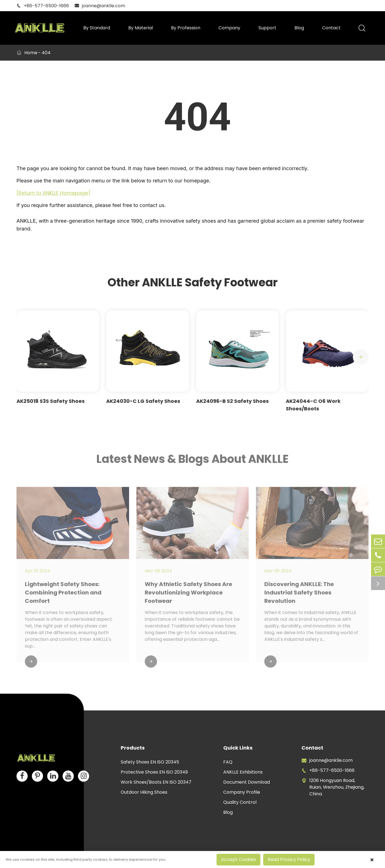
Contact (331, 28)
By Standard (97, 28)
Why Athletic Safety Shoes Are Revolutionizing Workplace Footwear (188, 595)
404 (46, 53)
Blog (299, 28)
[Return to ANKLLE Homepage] (53, 193)
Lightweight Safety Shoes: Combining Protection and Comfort (63, 595)
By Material (141, 28)
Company (229, 28)
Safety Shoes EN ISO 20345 (150, 762)
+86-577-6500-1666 (43, 6)
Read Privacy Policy (289, 859)
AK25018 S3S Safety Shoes (51, 401)
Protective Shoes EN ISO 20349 (154, 772)
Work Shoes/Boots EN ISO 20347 (156, 782)
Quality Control (240, 802)
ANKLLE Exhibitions (243, 772)
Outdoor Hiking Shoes (144, 792)
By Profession (186, 28)
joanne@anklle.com (100, 6)
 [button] (361, 357)
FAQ (228, 762)
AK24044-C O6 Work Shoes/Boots (313, 405)
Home (31, 53)
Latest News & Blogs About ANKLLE (193, 461)
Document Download (247, 782)
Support (267, 28)
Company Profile (242, 792)
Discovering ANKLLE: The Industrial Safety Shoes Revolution (299, 595)
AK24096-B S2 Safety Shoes (232, 401)
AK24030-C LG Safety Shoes (143, 401)
